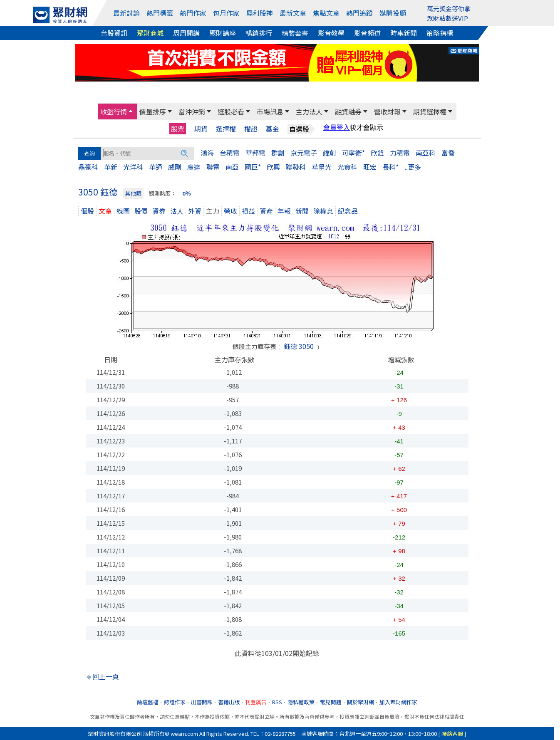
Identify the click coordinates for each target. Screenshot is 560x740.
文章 (105, 211)
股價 (141, 211)
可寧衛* (353, 153)
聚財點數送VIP (447, 18)
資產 (266, 211)
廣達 (194, 167)
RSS (277, 702)
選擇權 (226, 129)
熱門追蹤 (359, 13)
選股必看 (231, 111)
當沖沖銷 (192, 111)
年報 (284, 211)
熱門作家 (193, 13)
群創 (278, 153)
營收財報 (387, 111)
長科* (390, 167)
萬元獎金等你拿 (449, 9)
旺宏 (370, 167)
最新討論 (126, 13)
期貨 (201, 129)
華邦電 (255, 153)
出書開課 (202, 702)
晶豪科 (88, 167)
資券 (159, 211)
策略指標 (440, 33)
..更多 (413, 167)
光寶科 (347, 167)
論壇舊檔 (148, 702)
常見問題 (331, 702)
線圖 (123, 211)
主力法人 (309, 111)
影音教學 (331, 33)
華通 (156, 167)
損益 (248, 211)
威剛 (175, 167)
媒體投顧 (393, 13)
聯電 (213, 167)
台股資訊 (114, 33)
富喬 (448, 153)
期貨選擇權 (430, 111)
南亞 (232, 167)
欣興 (273, 167)
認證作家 (175, 702)
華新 (111, 167)
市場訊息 (270, 111)
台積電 (230, 153)
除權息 (323, 211)
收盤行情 (114, 111)
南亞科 (426, 153)
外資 (195, 211)
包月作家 (226, 13)
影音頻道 (367, 33)
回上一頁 (106, 676)
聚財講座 (223, 33)
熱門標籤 (160, 13)
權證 (251, 129)
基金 (273, 129)
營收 (230, 211)
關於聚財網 (361, 702)
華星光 (322, 167)
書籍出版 (229, 702)
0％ (187, 193)
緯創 (330, 153)
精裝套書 (295, 33)
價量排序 (153, 111)
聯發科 (296, 167)
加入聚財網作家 (398, 702)
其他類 (133, 193)
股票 (178, 129)
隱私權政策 (301, 702)
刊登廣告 (256, 702)
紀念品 (348, 211)
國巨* (253, 167)
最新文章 (293, 13)
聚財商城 (150, 33)
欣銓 (377, 153)
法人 (177, 211)
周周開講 (186, 33)
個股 (87, 211)
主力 (213, 211)
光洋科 (133, 167)
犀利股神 (260, 13)
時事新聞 (404, 33)
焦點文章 (326, 13)
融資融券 (348, 111)
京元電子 (304, 153)
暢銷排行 (259, 33)
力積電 (400, 153)
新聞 (302, 211)
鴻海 (207, 153)
